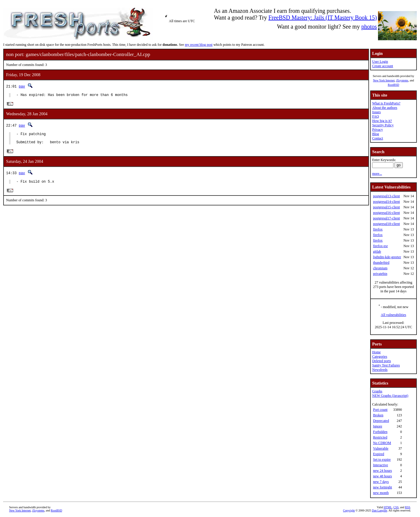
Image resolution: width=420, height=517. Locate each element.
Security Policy (383, 125)
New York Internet (384, 80)
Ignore (378, 426)
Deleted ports (381, 361)
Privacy (378, 130)
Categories (380, 357)
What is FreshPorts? (386, 103)
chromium (380, 268)
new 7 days (381, 482)
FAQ (376, 116)
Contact (378, 138)
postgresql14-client (386, 202)
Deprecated (381, 421)
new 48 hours (383, 476)
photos (369, 27)
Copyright (349, 510)
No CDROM (382, 443)
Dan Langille (379, 510)
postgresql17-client (386, 218)
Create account (383, 66)
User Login (380, 62)
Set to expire (382, 460)
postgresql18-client (386, 224)
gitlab (377, 251)
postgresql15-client (386, 207)
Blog (376, 134)
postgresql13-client (386, 196)
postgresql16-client (386, 213)
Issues (376, 112)
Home (376, 352)
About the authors (385, 108)
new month (381, 493)
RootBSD (394, 85)
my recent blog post (199, 45)
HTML (388, 507)
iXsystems (402, 80)
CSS (396, 507)
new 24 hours (383, 471)
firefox (378, 229)
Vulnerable (381, 448)
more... (377, 174)
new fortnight (383, 487)
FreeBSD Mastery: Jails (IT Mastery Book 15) (323, 18)
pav (22, 86)
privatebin (380, 274)
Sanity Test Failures (386, 365)
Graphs (377, 391)
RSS (408, 507)
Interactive (380, 465)
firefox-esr (380, 246)
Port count (380, 410)
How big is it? (382, 121)
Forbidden (380, 432)
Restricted (380, 437)
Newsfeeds (380, 370)
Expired (379, 454)
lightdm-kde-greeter (387, 257)
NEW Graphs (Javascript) (390, 396)
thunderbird (381, 263)
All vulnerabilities (394, 315)
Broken (378, 415)
